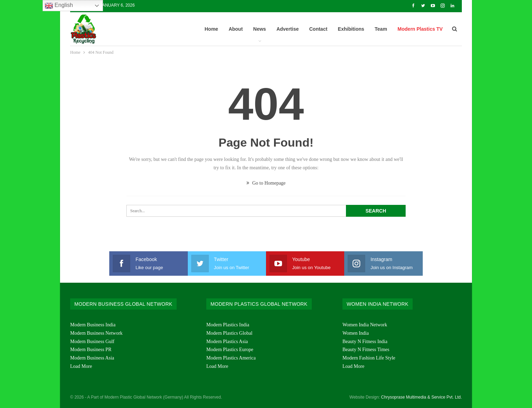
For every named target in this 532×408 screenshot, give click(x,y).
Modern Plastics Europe (230, 350)
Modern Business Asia (92, 358)
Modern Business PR (91, 350)
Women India (356, 333)
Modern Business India (93, 325)
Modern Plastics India (228, 325)
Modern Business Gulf (92, 342)
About (236, 29)
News (260, 29)
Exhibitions (351, 29)
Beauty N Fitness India (365, 342)
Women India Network (365, 325)
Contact (318, 29)
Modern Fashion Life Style (369, 358)
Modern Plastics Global (229, 333)
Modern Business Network (96, 333)
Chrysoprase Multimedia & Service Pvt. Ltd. (422, 397)
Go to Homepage (266, 183)
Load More (81, 366)
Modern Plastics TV (420, 29)
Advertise (288, 29)
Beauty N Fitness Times (366, 350)
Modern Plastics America (231, 358)
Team (381, 29)
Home (211, 29)
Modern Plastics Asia (227, 342)
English (59, 6)
